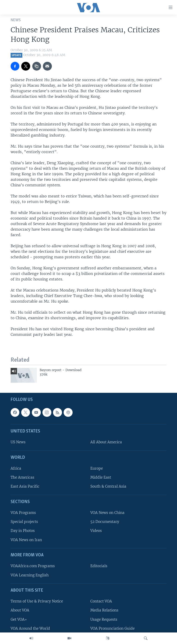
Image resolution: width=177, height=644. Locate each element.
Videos (96, 531)
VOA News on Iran (26, 540)
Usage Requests (104, 619)
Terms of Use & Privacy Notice (37, 601)
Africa (16, 468)
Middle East (101, 478)
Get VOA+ (19, 619)
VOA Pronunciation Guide (112, 628)
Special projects (24, 522)
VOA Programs (23, 513)
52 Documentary (105, 522)
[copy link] (37, 66)
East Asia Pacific (25, 487)
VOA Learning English (30, 575)
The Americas (22, 478)
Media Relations (104, 610)
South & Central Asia (108, 487)
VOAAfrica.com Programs (33, 566)
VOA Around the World (30, 628)
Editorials (99, 566)
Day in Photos (23, 531)
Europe (97, 468)
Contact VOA (101, 601)
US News (18, 442)
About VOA (20, 610)
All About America (106, 442)
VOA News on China (107, 513)
